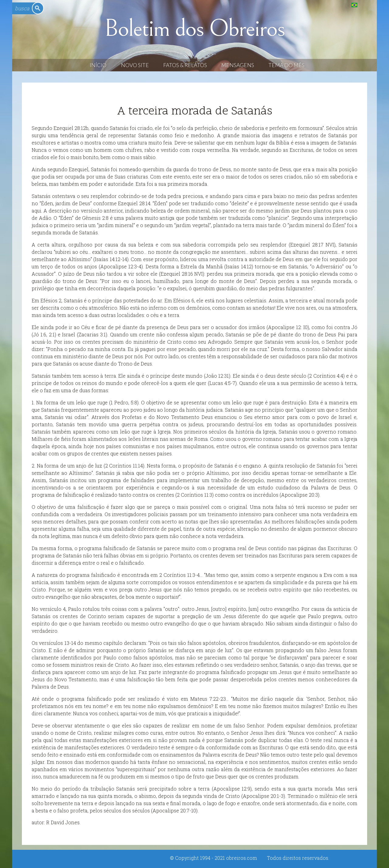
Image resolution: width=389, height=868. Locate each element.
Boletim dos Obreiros (194, 29)
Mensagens (238, 65)
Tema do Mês (286, 65)
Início (98, 65)
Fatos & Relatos (185, 65)
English (367, 5)
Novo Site (135, 65)
